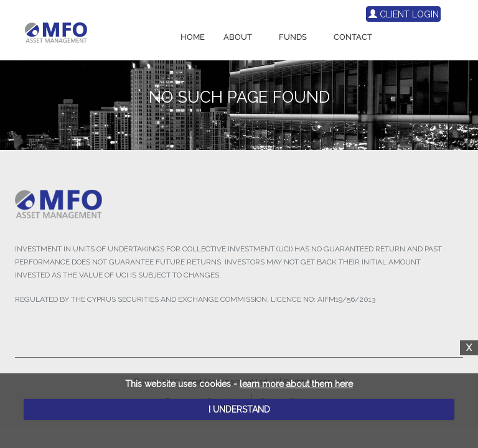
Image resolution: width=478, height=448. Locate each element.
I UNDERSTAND (239, 409)
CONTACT (353, 37)
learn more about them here (296, 384)
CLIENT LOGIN (404, 14)
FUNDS (293, 37)
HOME (193, 37)
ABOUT (238, 37)
